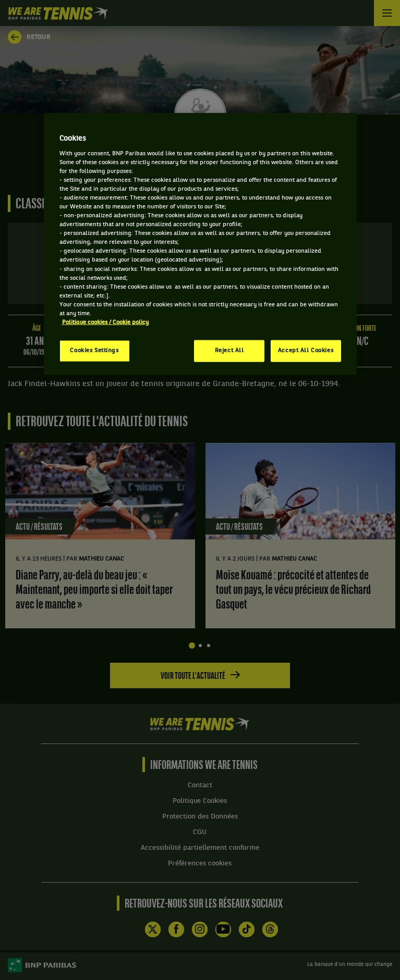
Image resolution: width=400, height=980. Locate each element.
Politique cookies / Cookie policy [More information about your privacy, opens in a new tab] (105, 322)
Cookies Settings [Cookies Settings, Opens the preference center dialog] (94, 351)
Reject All (229, 351)
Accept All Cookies (306, 351)
